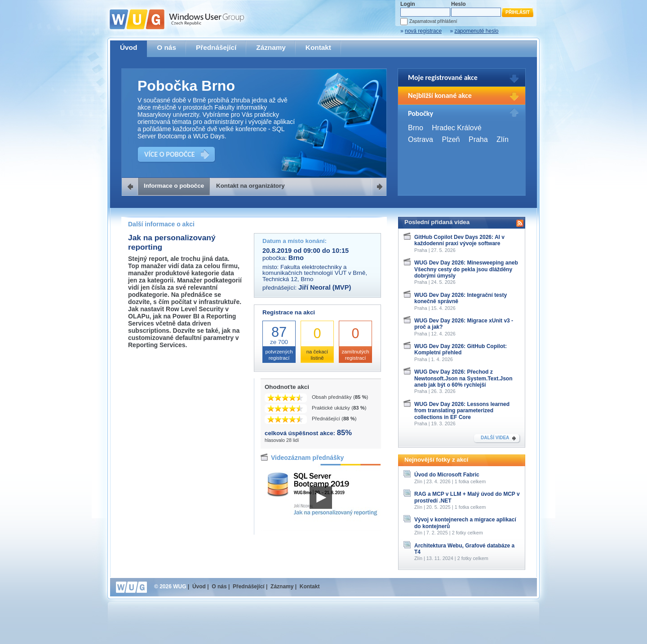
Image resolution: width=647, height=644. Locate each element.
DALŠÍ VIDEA (495, 438)
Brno (416, 128)
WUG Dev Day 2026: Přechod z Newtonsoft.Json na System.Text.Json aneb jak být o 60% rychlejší (463, 378)
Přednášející (216, 47)
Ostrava (421, 139)
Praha (478, 139)
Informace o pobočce (174, 186)
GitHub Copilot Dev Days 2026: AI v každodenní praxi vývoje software (459, 240)
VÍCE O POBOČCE (170, 154)
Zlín (503, 139)
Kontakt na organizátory (250, 186)
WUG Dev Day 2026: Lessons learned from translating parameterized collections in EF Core (462, 411)
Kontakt (318, 47)
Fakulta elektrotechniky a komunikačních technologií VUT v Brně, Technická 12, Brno (315, 273)
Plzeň (451, 139)
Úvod (129, 47)
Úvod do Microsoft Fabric (447, 475)
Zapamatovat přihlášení (433, 21)
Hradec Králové (456, 128)
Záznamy (271, 47)
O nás (166, 47)
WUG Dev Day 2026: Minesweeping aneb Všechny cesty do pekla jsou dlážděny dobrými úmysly (466, 269)
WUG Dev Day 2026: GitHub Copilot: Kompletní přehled (461, 349)
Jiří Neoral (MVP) (325, 287)
